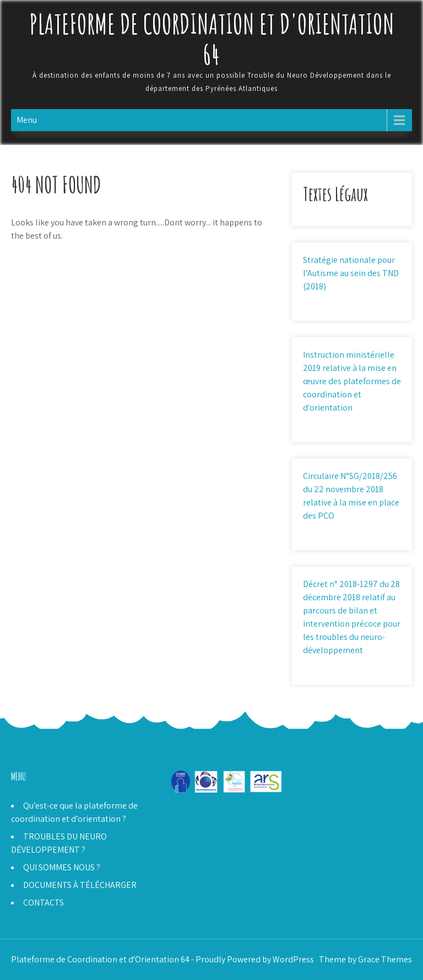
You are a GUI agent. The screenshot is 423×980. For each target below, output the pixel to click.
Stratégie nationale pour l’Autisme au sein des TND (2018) (351, 273)
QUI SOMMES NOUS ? (62, 867)
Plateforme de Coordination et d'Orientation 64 (212, 39)
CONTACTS (44, 903)
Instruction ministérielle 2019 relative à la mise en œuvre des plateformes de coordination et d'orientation (352, 381)
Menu (27, 120)
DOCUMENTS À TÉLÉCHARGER (80, 885)
